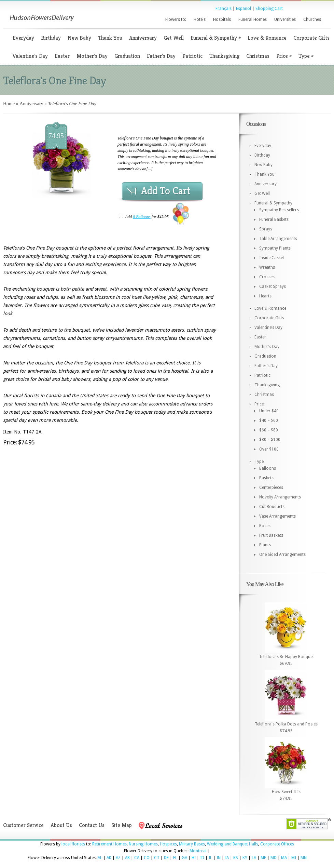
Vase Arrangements (277, 516)
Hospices (168, 844)
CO (147, 858)
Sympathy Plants (275, 248)
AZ (118, 858)
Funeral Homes (253, 19)
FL (175, 858)
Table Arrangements (278, 239)
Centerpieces (271, 488)
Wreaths (267, 267)
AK (109, 858)
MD (274, 858)
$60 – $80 (269, 430)
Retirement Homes (109, 844)
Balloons (268, 468)
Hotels (200, 19)
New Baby (79, 38)
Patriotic (192, 56)
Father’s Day (161, 56)
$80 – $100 (270, 440)
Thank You (110, 38)
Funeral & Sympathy (216, 38)
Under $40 (269, 411)
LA (254, 858)
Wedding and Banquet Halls (233, 844)
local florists (73, 844)
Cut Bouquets (272, 507)
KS (236, 858)
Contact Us (92, 825)
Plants (265, 545)
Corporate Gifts (311, 38)
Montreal (198, 851)
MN (304, 858)
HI (194, 858)
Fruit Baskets (271, 535)
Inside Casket (272, 258)
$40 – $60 (269, 420)
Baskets (266, 478)
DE (166, 858)
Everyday (23, 38)
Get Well (174, 38)
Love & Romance (267, 38)
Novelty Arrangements (280, 497)
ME (263, 858)
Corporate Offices (277, 844)
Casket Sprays (273, 286)
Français (224, 9)
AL (100, 858)
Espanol (243, 9)
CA (137, 858)
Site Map (122, 825)
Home (9, 104)
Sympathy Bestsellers (279, 210)
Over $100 (269, 449)
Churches (312, 19)
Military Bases (192, 844)
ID (202, 858)
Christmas (258, 56)
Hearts (265, 296)
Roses (265, 526)
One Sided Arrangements (282, 555)
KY (245, 858)
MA (284, 858)
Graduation (127, 56)
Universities (285, 19)
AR (127, 858)
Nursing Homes (143, 844)
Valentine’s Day (30, 56)
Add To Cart (166, 191)
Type (306, 56)
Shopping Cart (269, 9)
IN (219, 858)
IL (210, 858)
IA (227, 858)
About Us (61, 825)
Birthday (51, 38)
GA (184, 858)
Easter (62, 56)
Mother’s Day (92, 56)
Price (284, 56)
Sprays (266, 229)
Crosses (267, 277)
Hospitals (222, 19)
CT (157, 858)
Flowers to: (176, 19)
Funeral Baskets (274, 219)
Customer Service (23, 825)
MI (294, 858)
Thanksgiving (224, 56)
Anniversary (143, 38)
